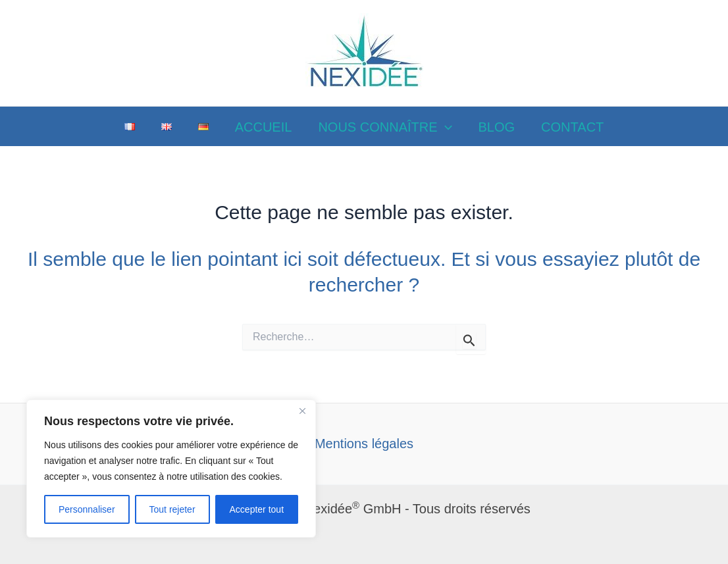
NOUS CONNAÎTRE (385, 127)
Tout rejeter (172, 509)
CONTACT (572, 127)
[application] (445, 127)
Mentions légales (364, 444)
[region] (171, 469)
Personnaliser (87, 509)
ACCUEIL (264, 127)
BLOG (497, 127)
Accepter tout (257, 509)
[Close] (302, 411)
